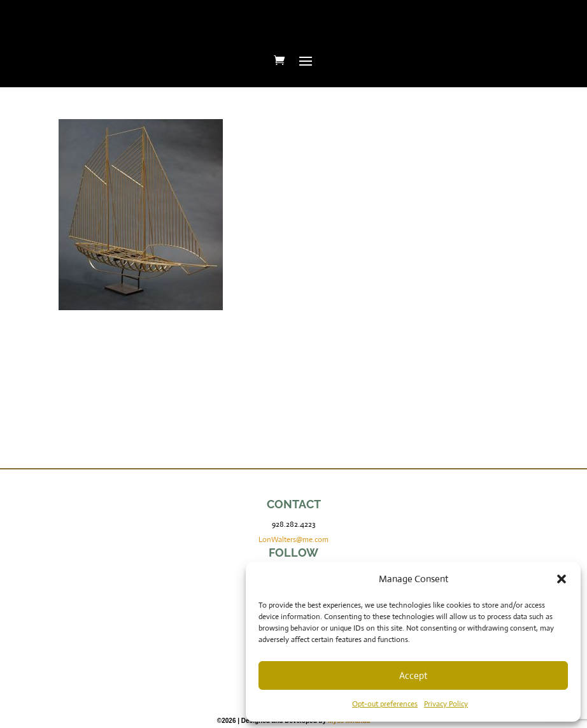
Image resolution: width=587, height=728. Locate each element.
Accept (413, 675)
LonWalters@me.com (293, 539)
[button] (562, 579)
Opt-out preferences (385, 704)
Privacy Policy (446, 704)
